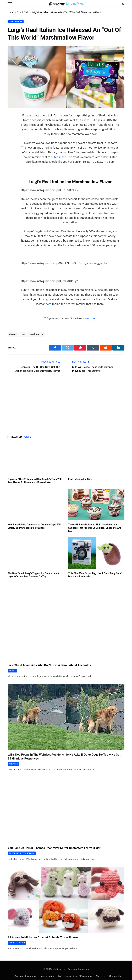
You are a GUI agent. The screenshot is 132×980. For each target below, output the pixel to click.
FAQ (60, 976)
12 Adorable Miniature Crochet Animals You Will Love (43, 937)
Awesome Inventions (25, 976)
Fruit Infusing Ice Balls (80, 479)
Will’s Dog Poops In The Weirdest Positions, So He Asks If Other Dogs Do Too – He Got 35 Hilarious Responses (64, 756)
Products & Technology (22, 853)
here (48, 304)
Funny (12, 671)
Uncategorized (17, 943)
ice (23, 334)
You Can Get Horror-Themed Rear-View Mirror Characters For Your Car (54, 848)
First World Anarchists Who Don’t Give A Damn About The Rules (49, 665)
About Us (101, 976)
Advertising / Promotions (79, 976)
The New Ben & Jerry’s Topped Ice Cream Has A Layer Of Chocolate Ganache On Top (33, 575)
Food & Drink (23, 12)
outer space (59, 157)
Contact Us (115, 976)
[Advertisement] (66, 403)
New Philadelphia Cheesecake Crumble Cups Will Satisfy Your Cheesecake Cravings (34, 526)
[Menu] (10, 4)
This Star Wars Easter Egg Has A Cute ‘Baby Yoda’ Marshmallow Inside (95, 575)
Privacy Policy (47, 976)
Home (10, 12)
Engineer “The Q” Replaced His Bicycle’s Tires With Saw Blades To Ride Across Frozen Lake (35, 481)
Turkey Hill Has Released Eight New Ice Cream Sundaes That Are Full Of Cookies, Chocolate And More (95, 528)
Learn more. (90, 319)
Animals (13, 764)
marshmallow (36, 334)
